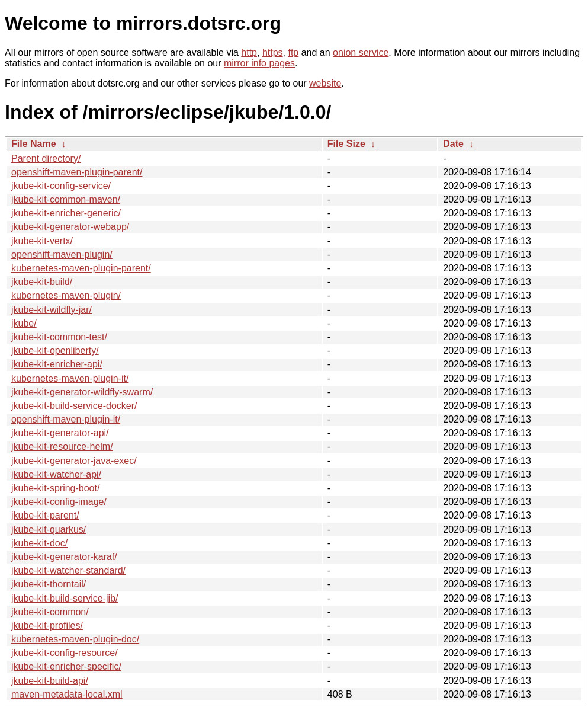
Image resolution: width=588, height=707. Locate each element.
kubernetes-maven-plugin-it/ (70, 378)
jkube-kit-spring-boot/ (55, 488)
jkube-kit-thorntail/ (49, 584)
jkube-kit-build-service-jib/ (65, 598)
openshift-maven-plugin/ (62, 255)
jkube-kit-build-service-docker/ (74, 406)
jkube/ (24, 323)
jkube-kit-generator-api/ (60, 433)
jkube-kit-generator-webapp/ (70, 227)
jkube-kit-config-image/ (59, 502)
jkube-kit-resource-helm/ (62, 447)
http (249, 52)
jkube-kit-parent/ (45, 515)
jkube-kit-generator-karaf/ (64, 557)
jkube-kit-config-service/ (61, 186)
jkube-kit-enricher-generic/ (66, 213)
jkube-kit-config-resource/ (65, 653)
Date (453, 144)
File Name (34, 144)
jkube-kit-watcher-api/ (56, 474)
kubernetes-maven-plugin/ (66, 295)
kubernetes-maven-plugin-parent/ (81, 268)
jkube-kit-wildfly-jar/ (52, 310)
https (273, 52)
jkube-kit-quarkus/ (49, 530)
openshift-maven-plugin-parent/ (77, 172)
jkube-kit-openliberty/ (55, 351)
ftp (293, 52)
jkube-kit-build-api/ (50, 681)
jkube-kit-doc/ (39, 543)
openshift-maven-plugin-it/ (66, 419)
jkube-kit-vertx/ (42, 241)
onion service (361, 52)
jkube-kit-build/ (42, 282)
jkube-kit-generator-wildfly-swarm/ (82, 392)
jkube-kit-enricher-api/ (57, 364)
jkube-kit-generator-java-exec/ (74, 461)
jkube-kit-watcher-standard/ (68, 570)
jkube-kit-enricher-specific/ (66, 666)
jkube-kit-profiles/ (47, 626)
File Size (346, 144)
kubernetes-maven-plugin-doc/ (75, 639)
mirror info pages (259, 63)
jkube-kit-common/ (50, 612)
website (325, 83)
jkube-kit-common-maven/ (66, 199)
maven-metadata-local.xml (67, 694)
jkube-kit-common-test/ (59, 337)
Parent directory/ (46, 159)
